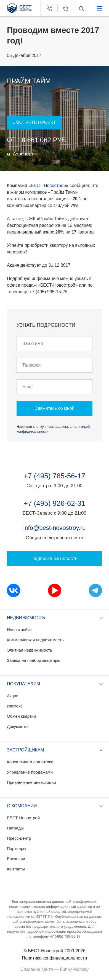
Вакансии (16, 859)
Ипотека (15, 706)
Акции (13, 696)
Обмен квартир (21, 716)
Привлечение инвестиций (31, 782)
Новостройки (19, 630)
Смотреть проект (34, 122)
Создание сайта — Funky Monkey (55, 969)
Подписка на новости (55, 558)
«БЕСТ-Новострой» (48, 186)
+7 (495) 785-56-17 (55, 476)
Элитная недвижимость (30, 650)
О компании (22, 806)
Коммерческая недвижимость (35, 640)
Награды (15, 828)
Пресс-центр (19, 838)
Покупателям (23, 684)
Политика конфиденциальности (54, 958)
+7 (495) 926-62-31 (55, 503)
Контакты (16, 869)
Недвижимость (26, 618)
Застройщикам (26, 750)
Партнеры (17, 848)
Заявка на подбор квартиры (34, 660)
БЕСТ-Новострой (23, 818)
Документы (18, 726)
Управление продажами (30, 772)
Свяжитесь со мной (54, 408)
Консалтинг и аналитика (30, 762)
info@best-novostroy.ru (54, 528)
